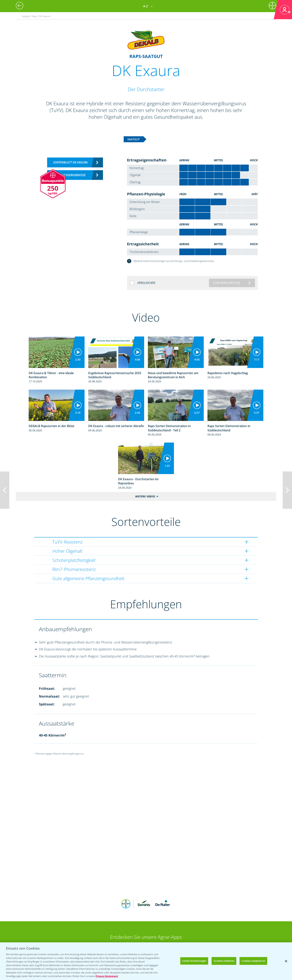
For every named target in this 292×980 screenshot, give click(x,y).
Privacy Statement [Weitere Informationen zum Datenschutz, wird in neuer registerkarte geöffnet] (107, 976)
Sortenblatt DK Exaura (70, 162)
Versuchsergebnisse (70, 175)
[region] (146, 961)
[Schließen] (286, 961)
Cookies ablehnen (224, 961)
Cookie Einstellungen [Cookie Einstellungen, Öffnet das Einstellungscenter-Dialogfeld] (194, 961)
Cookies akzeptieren (253, 961)
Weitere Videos (145, 496)
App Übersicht (147, 924)
